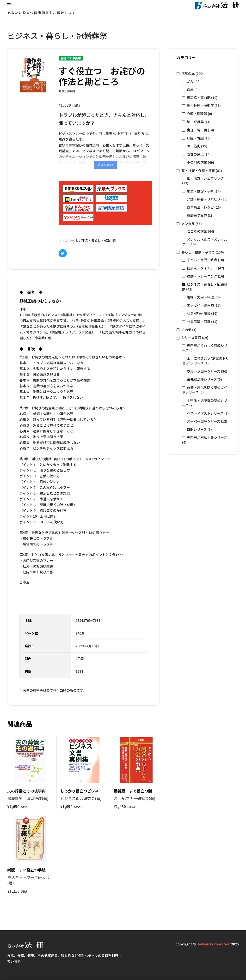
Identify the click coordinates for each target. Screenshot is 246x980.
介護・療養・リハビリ (204, 199)
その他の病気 (197, 162)
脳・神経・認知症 (200, 105)
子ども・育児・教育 (202, 260)
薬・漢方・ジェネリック (205, 178)
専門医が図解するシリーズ (207, 437)
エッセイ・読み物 (200, 305)
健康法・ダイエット (202, 268)
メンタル (188, 224)
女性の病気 (195, 154)
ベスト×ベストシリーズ (205, 413)
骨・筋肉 (194, 146)
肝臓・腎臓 (195, 138)
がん (190, 81)
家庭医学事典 (197, 215)
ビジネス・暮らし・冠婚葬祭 (96, 240)
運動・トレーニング (202, 276)
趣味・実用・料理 (200, 297)
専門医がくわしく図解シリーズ (205, 348)
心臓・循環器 (197, 114)
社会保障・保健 (199, 321)
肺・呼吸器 (195, 122)
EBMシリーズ (197, 429)
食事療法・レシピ (200, 207)
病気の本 (188, 73)
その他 (186, 330)
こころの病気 (197, 231)
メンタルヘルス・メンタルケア (205, 242)
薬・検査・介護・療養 (198, 170)
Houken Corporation (213, 944)
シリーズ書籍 (191, 338)
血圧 (190, 89)
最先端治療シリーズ (202, 379)
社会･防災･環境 (199, 313)
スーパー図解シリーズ (204, 421)
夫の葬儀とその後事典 (26, 791)
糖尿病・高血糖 (199, 97)
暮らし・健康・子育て (198, 252)
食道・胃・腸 (197, 130)
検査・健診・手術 (200, 191)
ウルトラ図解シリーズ (204, 371)
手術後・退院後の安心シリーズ (205, 403)
